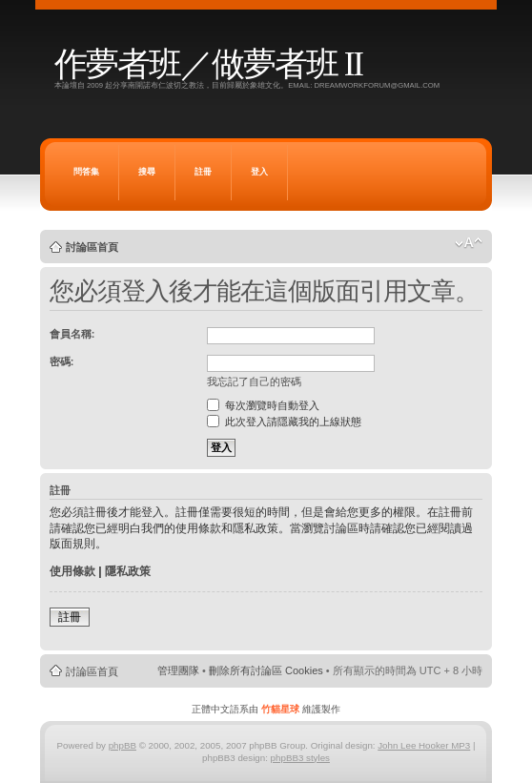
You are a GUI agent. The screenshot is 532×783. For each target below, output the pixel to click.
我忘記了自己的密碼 (254, 381)
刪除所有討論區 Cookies (266, 670)
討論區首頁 (92, 247)
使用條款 (72, 571)
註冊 (203, 172)
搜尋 (147, 172)
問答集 (86, 172)
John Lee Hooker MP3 (424, 745)
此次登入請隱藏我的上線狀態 (284, 422)
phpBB (123, 745)
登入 (259, 172)
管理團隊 (178, 670)
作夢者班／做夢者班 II (208, 64)
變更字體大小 (469, 243)
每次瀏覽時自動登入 (263, 405)
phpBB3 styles (300, 758)
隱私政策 (128, 571)
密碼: (62, 361)
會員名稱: (72, 334)
